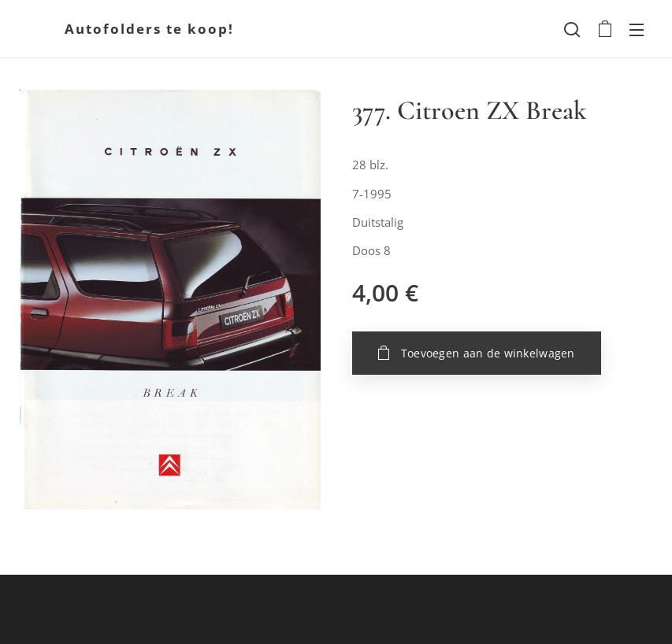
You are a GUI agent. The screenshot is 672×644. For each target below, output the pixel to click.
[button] (572, 29)
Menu (637, 30)
